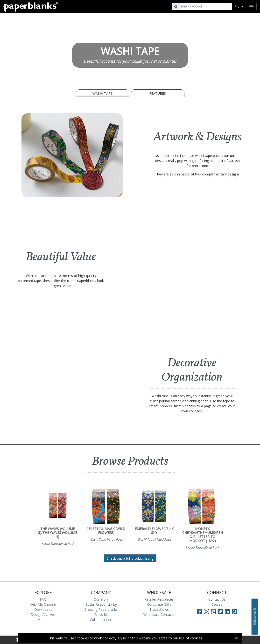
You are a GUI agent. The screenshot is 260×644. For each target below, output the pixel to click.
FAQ (43, 599)
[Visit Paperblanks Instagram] (206, 611)
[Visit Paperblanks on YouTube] (214, 611)
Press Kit (101, 614)
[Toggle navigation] (251, 7)
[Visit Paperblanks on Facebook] (199, 611)
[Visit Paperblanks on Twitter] (221, 611)
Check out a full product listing (130, 558)
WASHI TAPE (102, 93)
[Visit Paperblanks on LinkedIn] (228, 611)
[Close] (236, 638)
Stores (217, 604)
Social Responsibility (101, 604)
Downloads (43, 609)
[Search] (205, 7)
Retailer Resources (159, 599)
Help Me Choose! (43, 604)
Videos (43, 620)
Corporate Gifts (159, 604)
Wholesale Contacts (159, 614)
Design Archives (43, 614)
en (237, 7)
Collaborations (101, 620)
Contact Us (217, 599)
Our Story (101, 599)
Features (158, 93)
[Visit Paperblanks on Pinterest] (234, 611)
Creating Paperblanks (101, 609)
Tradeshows (159, 609)
